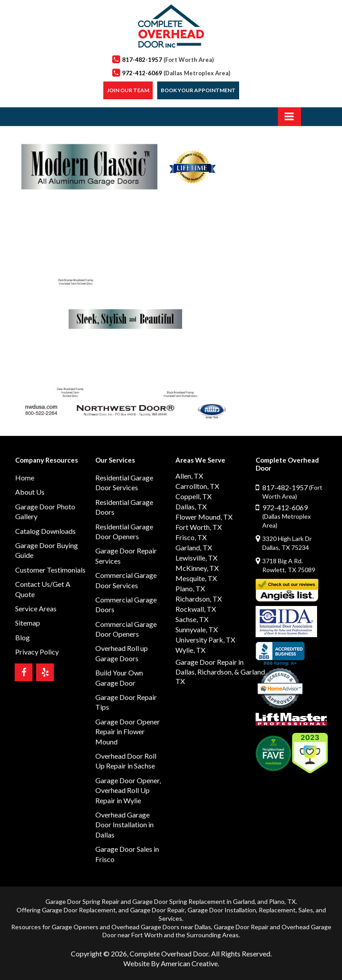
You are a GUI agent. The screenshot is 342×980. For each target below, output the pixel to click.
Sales (306, 910)
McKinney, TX (197, 568)
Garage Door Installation (222, 910)
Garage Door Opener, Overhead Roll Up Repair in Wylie (128, 790)
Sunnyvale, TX (197, 629)
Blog (22, 637)
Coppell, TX (193, 496)
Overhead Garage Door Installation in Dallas (124, 825)
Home (25, 478)
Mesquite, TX (196, 578)
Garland (244, 901)
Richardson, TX (199, 599)
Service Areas (36, 608)
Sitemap (28, 623)
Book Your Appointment (198, 90)
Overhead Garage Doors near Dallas (161, 927)
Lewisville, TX (196, 558)
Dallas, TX (191, 506)
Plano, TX (190, 588)
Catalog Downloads (45, 531)
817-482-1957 (168, 60)
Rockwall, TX (196, 609)
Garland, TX (194, 547)
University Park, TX (205, 640)
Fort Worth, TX (199, 527)
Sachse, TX (192, 619)
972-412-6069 (176, 73)
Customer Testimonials (50, 570)
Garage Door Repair (157, 910)
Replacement (277, 910)
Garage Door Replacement (79, 910)
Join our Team (128, 90)
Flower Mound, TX (204, 517)
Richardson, (215, 672)
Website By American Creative (171, 963)
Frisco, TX (191, 537)
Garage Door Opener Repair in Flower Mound (128, 732)
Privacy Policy (37, 652)
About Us (30, 492)
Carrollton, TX (197, 486)
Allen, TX (189, 476)
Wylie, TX (190, 650)
